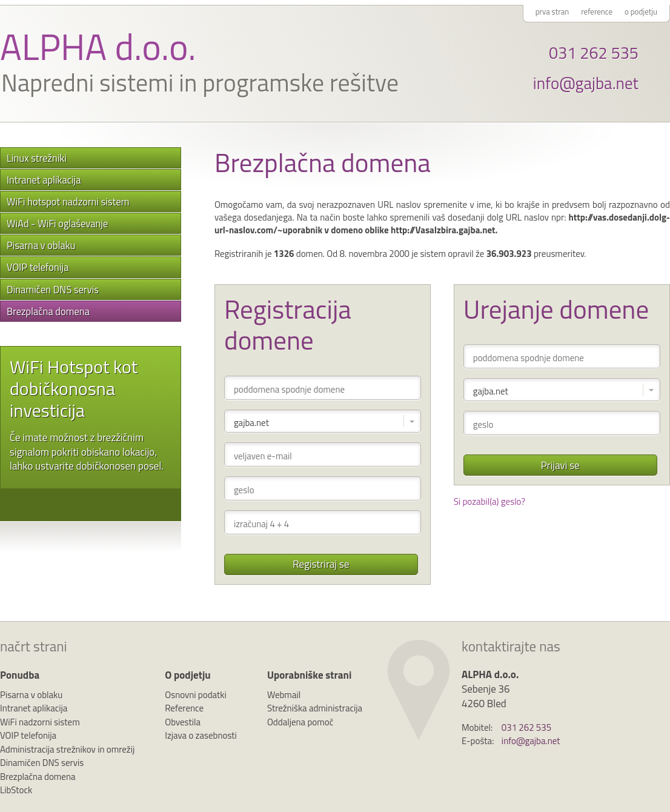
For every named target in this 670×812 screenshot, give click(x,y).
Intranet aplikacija (44, 180)
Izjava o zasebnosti (201, 735)
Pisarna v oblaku (41, 245)
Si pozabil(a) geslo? (489, 501)
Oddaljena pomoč (300, 722)
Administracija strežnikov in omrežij (67, 749)
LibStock (16, 790)
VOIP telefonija (38, 267)
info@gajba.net (586, 83)
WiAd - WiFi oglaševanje (57, 223)
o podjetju (641, 12)
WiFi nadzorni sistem (40, 722)
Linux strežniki (37, 158)
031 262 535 (594, 52)
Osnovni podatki (196, 695)
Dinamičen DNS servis (53, 289)
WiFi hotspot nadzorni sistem (68, 201)
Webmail (284, 695)
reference (597, 12)
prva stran (552, 12)
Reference (184, 708)
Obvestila (183, 722)
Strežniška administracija (315, 708)
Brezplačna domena (48, 311)
